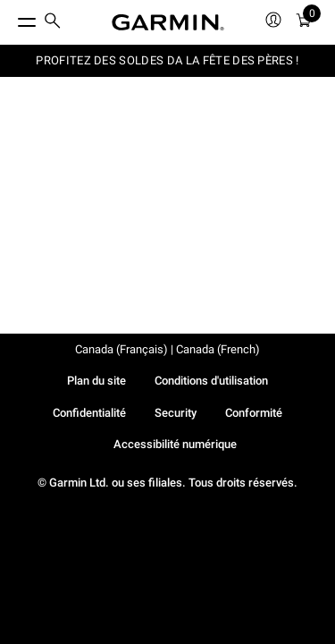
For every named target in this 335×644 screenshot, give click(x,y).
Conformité (254, 413)
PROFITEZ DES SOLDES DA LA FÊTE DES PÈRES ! (167, 60)
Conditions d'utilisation (211, 381)
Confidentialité (89, 413)
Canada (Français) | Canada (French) (167, 349)
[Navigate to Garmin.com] (168, 22)
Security (176, 413)
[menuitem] (53, 23)
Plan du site (96, 381)
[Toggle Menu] (11, 18)
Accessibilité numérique (175, 444)
